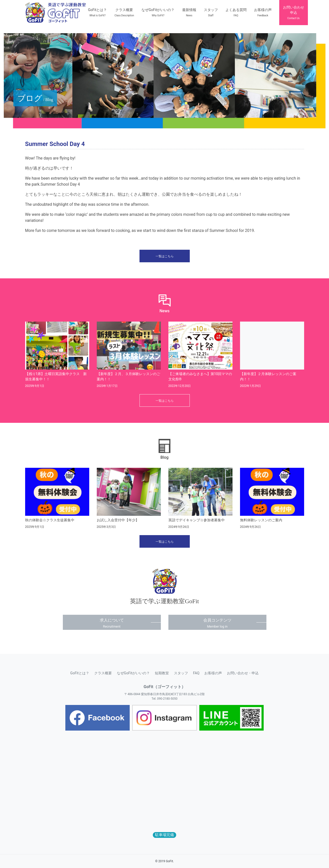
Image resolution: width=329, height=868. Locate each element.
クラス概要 (103, 673)
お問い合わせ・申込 (243, 673)
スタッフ (181, 673)
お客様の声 (213, 673)
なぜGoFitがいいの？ (133, 673)
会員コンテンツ (217, 623)
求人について (112, 623)
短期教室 (162, 673)
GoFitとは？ (80, 673)
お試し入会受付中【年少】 (118, 520)
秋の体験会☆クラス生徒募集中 (50, 520)
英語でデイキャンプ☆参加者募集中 (197, 520)
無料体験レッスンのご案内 (261, 520)
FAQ (196, 673)
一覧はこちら (165, 256)
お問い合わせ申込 (294, 12)
